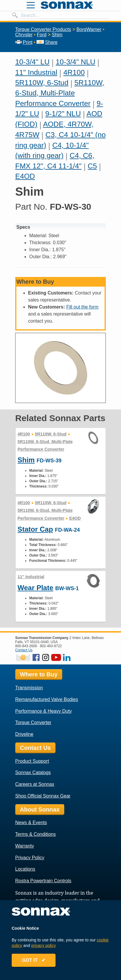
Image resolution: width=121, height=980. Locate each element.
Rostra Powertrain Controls (43, 881)
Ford (42, 35)
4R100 (74, 72)
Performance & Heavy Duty (44, 711)
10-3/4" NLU (76, 62)
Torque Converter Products (43, 29)
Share (47, 42)
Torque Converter (33, 722)
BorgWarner (89, 29)
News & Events (31, 823)
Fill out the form (82, 307)
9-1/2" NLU (63, 114)
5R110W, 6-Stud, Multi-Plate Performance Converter (60, 93)
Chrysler (24, 35)
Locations (25, 869)
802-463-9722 (51, 646)
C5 (92, 166)
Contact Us (24, 650)
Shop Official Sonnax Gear (43, 796)
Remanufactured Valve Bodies (47, 699)
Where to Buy (39, 674)
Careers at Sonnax (35, 784)
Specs (23, 227)
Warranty (25, 846)
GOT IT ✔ (34, 960)
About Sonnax (40, 810)
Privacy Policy (30, 858)
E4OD (25, 176)
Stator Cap (35, 529)
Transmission (29, 688)
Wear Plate (35, 588)
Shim (57, 35)
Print (24, 42)
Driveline (24, 734)
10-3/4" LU (32, 62)
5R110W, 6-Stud (42, 83)
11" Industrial (36, 72)
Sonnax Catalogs (33, 773)
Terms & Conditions (36, 834)
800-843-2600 (26, 646)
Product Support (32, 761)
